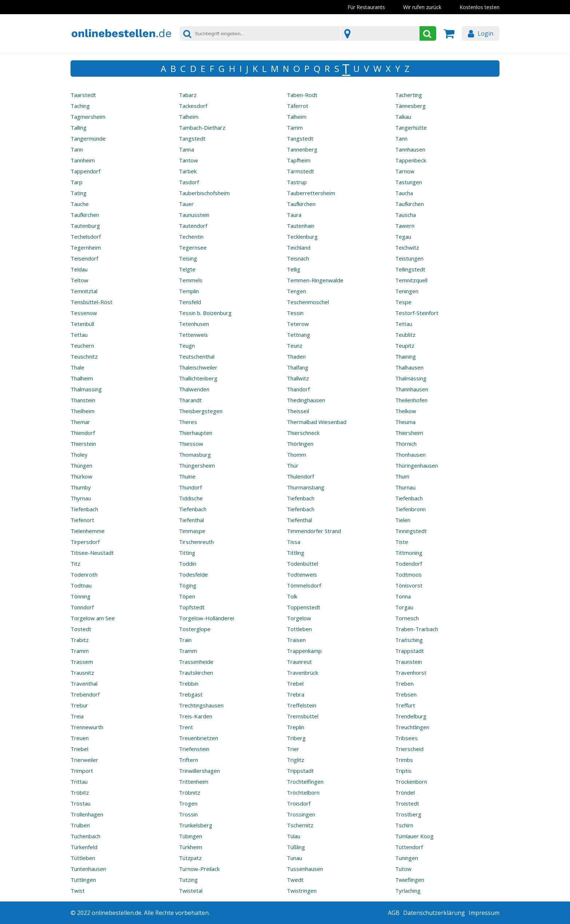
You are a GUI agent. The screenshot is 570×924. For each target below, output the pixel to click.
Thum (402, 476)
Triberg (296, 738)
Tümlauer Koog (414, 836)
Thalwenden (194, 389)
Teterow (298, 324)
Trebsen (406, 694)
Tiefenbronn (410, 509)
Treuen (80, 738)
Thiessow (191, 444)
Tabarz (188, 95)
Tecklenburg (302, 237)
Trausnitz (82, 673)
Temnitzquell (411, 280)
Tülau (294, 836)
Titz (75, 564)
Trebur (79, 705)
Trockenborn (411, 782)
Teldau (79, 269)
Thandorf (298, 389)
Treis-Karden (196, 716)
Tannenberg (302, 149)
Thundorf (190, 487)
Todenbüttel (302, 564)
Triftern (188, 760)
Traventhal (84, 683)
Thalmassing (86, 389)
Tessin (295, 313)
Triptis (403, 771)
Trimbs (404, 760)
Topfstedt (192, 607)
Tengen (296, 291)
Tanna (186, 149)
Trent (186, 727)
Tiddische (191, 498)
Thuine (187, 476)
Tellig (294, 269)
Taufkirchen (301, 204)
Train (185, 640)
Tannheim (83, 160)
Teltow (79, 280)
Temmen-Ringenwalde (315, 280)
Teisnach (298, 258)
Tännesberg (410, 106)
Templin (189, 291)
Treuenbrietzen (198, 738)
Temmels (191, 280)
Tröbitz (80, 792)
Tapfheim (299, 160)
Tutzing (188, 880)
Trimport (82, 771)
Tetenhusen (194, 324)
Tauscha (406, 215)
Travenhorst (411, 673)
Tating (79, 193)
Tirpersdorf (85, 542)
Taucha (404, 193)
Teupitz (405, 346)
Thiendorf (83, 433)
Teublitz (405, 335)
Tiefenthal (191, 520)
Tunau (294, 858)
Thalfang (298, 367)
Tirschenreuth (196, 542)
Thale (77, 367)
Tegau (403, 237)
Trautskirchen (196, 673)
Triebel (79, 749)
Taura (294, 215)
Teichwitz (407, 247)
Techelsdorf (86, 237)
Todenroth (84, 574)
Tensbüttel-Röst (91, 302)
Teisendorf (84, 258)
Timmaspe (192, 531)
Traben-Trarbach (417, 629)
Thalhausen (409, 367)
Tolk (292, 596)
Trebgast (191, 694)
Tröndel (405, 792)
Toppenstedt (304, 607)
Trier (293, 749)
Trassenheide (196, 662)
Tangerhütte (411, 128)
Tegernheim (86, 247)
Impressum (484, 913)
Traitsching (409, 640)
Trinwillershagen (199, 771)
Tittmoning (409, 553)
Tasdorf (189, 182)
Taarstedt (83, 95)
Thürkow (81, 476)
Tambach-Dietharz (202, 128)
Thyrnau (81, 498)
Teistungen (409, 258)
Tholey (79, 455)
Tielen (403, 520)
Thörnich (406, 444)
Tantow (188, 160)
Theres (188, 422)
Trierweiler (84, 760)
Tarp (77, 182)
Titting (187, 553)
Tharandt (190, 400)
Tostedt (81, 629)
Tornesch (407, 618)
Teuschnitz (84, 356)
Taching (80, 106)
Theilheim (83, 411)
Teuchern (82, 346)
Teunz (295, 346)
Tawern (405, 226)
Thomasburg (195, 455)
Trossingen (301, 814)
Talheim (189, 117)
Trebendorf (85, 694)
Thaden (296, 356)
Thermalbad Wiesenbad (317, 422)
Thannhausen (412, 389)
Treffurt (405, 705)
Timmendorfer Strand (314, 531)
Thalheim (82, 378)
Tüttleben (83, 858)
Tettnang (298, 335)
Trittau (79, 782)
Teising (188, 258)
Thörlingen (300, 444)
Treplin (296, 727)
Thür (293, 465)
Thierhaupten (196, 433)
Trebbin (189, 683)
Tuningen (407, 858)
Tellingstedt (410, 269)
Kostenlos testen (479, 7)
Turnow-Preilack (199, 869)
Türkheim (190, 847)
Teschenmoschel (308, 302)
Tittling (296, 553)
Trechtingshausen (201, 705)
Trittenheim (194, 782)
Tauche (80, 204)
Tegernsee (193, 247)
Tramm (80, 651)
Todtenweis (302, 574)
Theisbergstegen (201, 411)
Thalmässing (411, 378)
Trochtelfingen (305, 782)
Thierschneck (303, 433)
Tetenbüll (82, 324)
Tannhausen (410, 149)
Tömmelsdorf (304, 585)
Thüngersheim (197, 465)
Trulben (80, 825)
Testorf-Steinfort (417, 313)
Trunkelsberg (196, 825)
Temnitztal (84, 291)
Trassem (82, 662)
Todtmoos (408, 574)
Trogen (188, 803)
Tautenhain (301, 226)
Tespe (403, 302)
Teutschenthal (197, 356)
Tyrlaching (408, 891)
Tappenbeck (411, 160)
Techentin (191, 237)
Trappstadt (410, 651)
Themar (80, 422)
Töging (188, 585)
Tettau (404, 324)
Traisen (296, 640)
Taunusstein (194, 215)
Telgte (187, 269)
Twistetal (191, 891)
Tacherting (409, 95)
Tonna (403, 596)
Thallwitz (298, 378)
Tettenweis (193, 335)
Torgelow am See (93, 618)
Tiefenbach (301, 498)
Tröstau (81, 803)
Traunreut (299, 662)
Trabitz (80, 640)
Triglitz (296, 760)
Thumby (81, 487)
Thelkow (406, 411)
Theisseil (298, 411)
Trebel (295, 683)
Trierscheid (409, 749)
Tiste (402, 542)
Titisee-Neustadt (92, 553)
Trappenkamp (304, 651)
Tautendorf (193, 226)
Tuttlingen (83, 880)
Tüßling (296, 847)
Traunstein (409, 662)
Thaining (406, 356)
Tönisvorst (409, 585)
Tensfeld (190, 302)
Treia (77, 716)
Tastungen (409, 182)
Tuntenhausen (88, 869)
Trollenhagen (87, 814)
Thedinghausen (306, 400)
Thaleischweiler (198, 367)
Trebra (296, 694)
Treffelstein (302, 705)
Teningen (407, 291)
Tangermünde (88, 138)
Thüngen (81, 465)
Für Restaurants (366, 7)
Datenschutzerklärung (434, 913)
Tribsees (406, 738)
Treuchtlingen (412, 727)
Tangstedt (192, 138)
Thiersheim (409, 433)
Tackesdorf (193, 106)
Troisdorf (299, 803)
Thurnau (405, 487)
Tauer (186, 204)
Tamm (295, 128)
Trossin (188, 814)
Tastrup (297, 182)
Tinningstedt (411, 531)
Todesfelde (193, 574)
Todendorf (409, 564)
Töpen (187, 596)
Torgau (404, 607)
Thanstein (83, 400)
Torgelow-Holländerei (206, 618)
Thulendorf (300, 476)
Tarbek (188, 171)
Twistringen (302, 891)
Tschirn (404, 825)
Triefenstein (194, 749)
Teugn (187, 346)
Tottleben (299, 629)
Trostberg (408, 814)
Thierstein (83, 444)
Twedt (295, 880)
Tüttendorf (409, 847)
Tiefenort (82, 520)
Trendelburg (411, 716)
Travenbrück (302, 673)
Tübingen (190, 836)
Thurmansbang (306, 487)
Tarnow (405, 171)
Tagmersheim (88, 117)
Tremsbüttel (303, 716)
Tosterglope (195, 629)
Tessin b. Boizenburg (205, 313)
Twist (78, 891)
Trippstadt (300, 771)
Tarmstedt (300, 171)
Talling (79, 128)
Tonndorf (82, 607)
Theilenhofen (411, 400)
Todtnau (81, 585)
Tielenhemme (88, 531)
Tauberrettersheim (311, 193)
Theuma (405, 422)
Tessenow (84, 313)
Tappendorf (85, 171)
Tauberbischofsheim (204, 193)
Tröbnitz (190, 792)
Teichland (299, 247)
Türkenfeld (84, 847)
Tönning (81, 596)
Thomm (296, 455)
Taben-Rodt (302, 95)
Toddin (188, 564)
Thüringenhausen (417, 465)
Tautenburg (85, 226)
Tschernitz (300, 825)
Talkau (403, 117)
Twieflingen (410, 880)
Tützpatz (190, 858)
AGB (394, 913)
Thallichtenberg (198, 378)
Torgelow (299, 618)
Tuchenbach (85, 836)
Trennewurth (87, 727)
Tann (401, 138)
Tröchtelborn (303, 792)
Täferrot (298, 106)
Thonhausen (410, 455)
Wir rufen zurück (422, 7)
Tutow (403, 869)
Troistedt (407, 803)
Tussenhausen (305, 869)
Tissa (294, 542)
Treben (404, 683)
